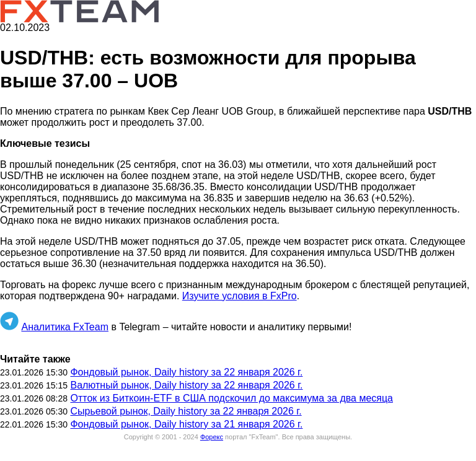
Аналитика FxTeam (65, 327)
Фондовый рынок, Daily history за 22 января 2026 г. (186, 372)
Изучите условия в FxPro (240, 296)
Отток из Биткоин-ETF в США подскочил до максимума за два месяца (231, 398)
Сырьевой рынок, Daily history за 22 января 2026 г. (186, 411)
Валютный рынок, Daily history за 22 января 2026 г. (186, 385)
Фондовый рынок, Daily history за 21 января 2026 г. (186, 424)
